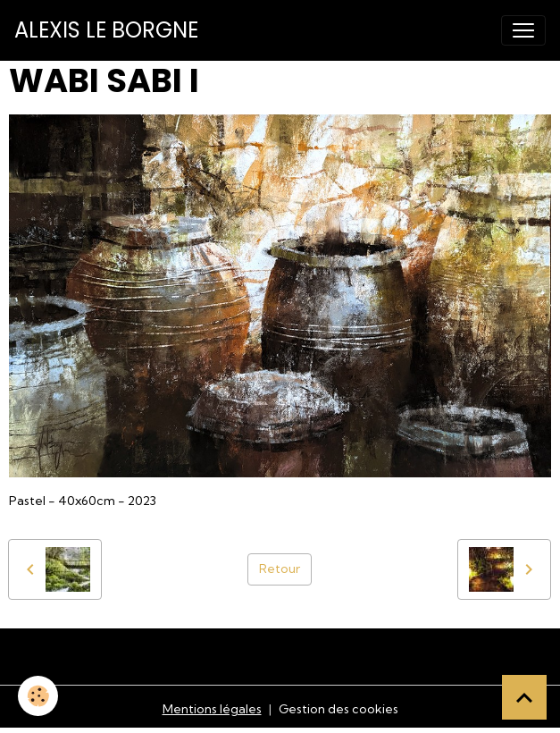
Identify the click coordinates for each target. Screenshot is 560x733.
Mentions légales (212, 709)
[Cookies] (38, 696)
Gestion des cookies (339, 709)
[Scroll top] (524, 697)
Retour (280, 569)
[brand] (106, 30)
